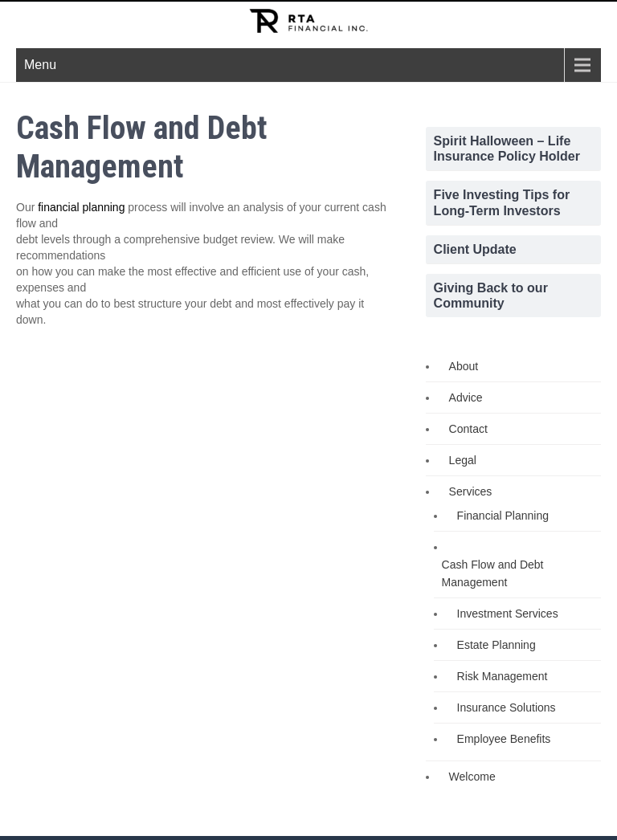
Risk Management (503, 676)
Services (471, 491)
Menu (40, 65)
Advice (466, 398)
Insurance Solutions (507, 707)
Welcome (472, 777)
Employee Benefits (504, 739)
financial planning (81, 207)
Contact (468, 429)
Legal (463, 460)
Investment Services (508, 614)
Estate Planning (496, 645)
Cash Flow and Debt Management (493, 573)
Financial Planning (503, 516)
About (464, 366)
